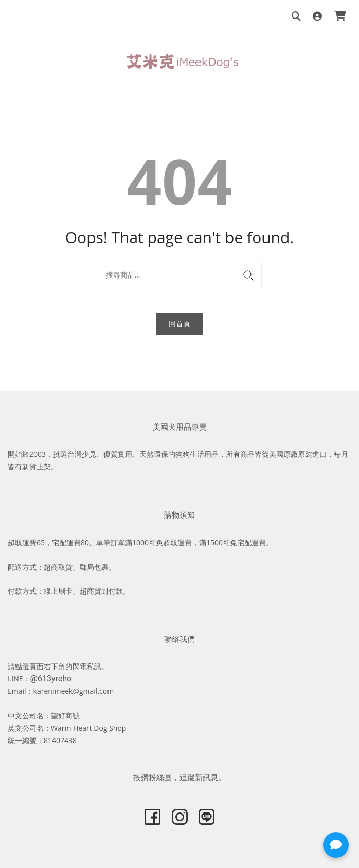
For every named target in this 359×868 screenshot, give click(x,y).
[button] (336, 845)
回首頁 (179, 324)
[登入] (317, 17)
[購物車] (340, 17)
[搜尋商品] (296, 17)
